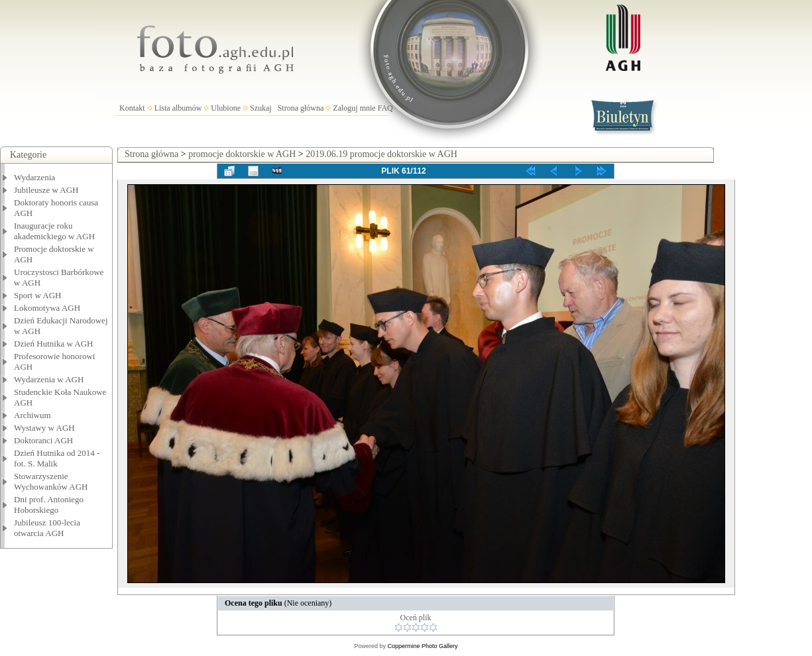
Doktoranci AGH (43, 440)
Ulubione (226, 108)
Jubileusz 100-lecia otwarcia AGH (47, 528)
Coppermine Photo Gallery (422, 646)
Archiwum (32, 415)
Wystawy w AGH (44, 428)
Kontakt (132, 108)
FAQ (385, 108)
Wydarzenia (34, 177)
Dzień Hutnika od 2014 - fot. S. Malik (57, 458)
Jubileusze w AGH (46, 190)
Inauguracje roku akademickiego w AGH (54, 231)
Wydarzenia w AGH (49, 379)
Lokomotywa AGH (47, 308)
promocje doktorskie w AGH (242, 154)
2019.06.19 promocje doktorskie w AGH (381, 154)
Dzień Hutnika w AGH (54, 344)
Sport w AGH (38, 295)
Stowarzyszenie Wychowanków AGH (51, 481)
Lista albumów (178, 108)
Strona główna (301, 108)
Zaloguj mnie (354, 108)
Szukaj (261, 108)
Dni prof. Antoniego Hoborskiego (49, 505)
